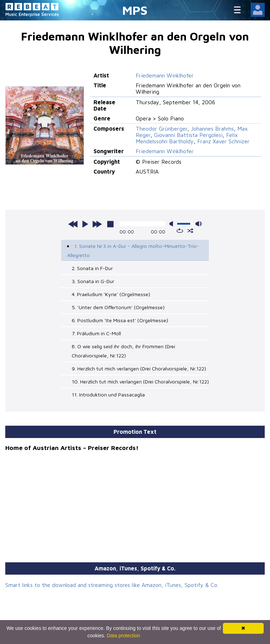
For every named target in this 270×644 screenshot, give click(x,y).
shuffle (190, 231)
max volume (199, 224)
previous (73, 224)
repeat (180, 231)
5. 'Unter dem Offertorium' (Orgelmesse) (118, 307)
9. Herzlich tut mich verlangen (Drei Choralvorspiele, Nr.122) (139, 368)
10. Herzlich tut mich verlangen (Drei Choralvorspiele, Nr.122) (140, 382)
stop (110, 224)
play (85, 224)
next (97, 224)
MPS (135, 10)
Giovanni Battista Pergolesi (188, 135)
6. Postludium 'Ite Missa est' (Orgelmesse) (120, 320)
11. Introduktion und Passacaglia (108, 395)
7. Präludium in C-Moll (96, 333)
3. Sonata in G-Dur (93, 281)
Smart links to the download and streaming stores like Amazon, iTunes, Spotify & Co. (112, 585)
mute (173, 224)
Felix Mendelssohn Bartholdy (187, 138)
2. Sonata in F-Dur (92, 268)
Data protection (124, 636)
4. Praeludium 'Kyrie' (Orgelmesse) (111, 294)
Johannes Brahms (212, 129)
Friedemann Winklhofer (165, 75)
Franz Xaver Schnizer (223, 141)
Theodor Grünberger (162, 129)
